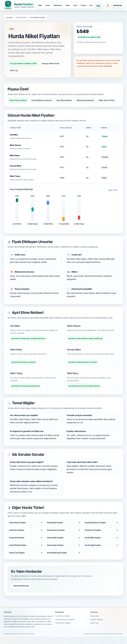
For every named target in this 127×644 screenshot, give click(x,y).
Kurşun (86, 5)
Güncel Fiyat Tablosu (18, 100)
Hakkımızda (95, 624)
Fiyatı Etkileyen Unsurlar (42, 100)
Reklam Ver (95, 631)
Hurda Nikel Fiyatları (38, 17)
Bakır (40, 5)
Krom (77, 5)
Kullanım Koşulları (97, 627)
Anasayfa (9, 17)
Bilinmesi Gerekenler (85, 100)
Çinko (69, 5)
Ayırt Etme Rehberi (64, 100)
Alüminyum (59, 5)
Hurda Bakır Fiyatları (63, 624)
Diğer (101, 5)
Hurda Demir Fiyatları (63, 631)
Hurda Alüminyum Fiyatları (65, 627)
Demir (48, 5)
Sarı (94, 5)
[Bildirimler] (110, 5)
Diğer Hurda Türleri (107, 100)
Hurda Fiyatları (24, 4)
